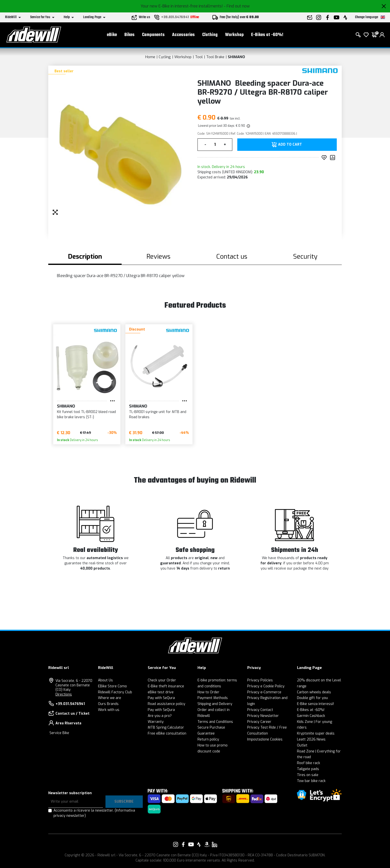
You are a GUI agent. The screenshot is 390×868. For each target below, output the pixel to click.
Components (153, 35)
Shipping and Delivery (215, 704)
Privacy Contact (260, 710)
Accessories (183, 35)
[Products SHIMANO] (320, 71)
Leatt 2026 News (311, 739)
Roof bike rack (309, 763)
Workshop (234, 35)
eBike (112, 35)
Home (150, 57)
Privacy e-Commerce (264, 692)
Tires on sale (308, 775)
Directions (64, 694)
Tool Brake (215, 57)
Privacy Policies (260, 680)
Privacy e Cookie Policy (266, 686)
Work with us (109, 710)
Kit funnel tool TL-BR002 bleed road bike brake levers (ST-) (86, 414)
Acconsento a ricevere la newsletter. (94, 813)
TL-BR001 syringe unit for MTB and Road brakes (158, 414)
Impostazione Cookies (265, 739)
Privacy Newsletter (263, 716)
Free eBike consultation (167, 733)
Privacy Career (259, 722)
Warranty (156, 722)
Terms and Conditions (215, 722)
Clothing (210, 35)
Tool (199, 57)
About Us (105, 680)
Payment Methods (213, 698)
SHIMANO (236, 57)
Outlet (302, 745)
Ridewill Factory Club (115, 692)
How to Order (208, 692)
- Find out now (237, 6)
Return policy (208, 739)
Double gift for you (312, 698)
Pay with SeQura (161, 698)
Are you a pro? (160, 716)
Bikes (129, 35)
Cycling (165, 57)
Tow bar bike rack (311, 781)
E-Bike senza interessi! (315, 704)
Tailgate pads (308, 769)
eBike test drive (161, 692)
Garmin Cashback (311, 716)
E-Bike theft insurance (166, 686)
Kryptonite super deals (316, 733)
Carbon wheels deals (314, 692)
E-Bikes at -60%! (267, 35)
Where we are (110, 698)
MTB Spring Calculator (166, 727)
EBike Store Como (112, 686)
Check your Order (162, 680)
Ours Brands (108, 704)
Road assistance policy (167, 704)
